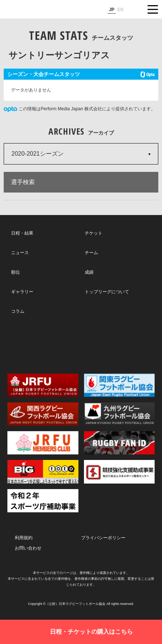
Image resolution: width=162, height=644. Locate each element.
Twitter (34, 344)
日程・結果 (22, 233)
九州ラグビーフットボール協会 (119, 414)
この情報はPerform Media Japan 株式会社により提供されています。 (87, 109)
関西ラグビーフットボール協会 (43, 414)
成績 (89, 272)
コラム (18, 311)
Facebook (80, 344)
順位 (16, 272)
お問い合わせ (28, 548)
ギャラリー (22, 292)
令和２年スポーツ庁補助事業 (43, 501)
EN (120, 10)
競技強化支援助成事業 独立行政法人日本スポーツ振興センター (119, 472)
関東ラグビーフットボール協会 (119, 385)
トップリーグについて (107, 292)
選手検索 (23, 182)
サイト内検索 (134, 9)
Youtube (127, 344)
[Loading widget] (81, 85)
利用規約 (24, 538)
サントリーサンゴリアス (59, 55)
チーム (91, 253)
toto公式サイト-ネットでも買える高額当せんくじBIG (43, 472)
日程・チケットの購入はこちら (91, 632)
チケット (94, 233)
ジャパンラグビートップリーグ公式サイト (28, 10)
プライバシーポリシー (103, 538)
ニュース (20, 253)
